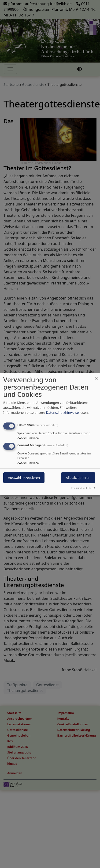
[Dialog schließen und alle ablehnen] (96, 376)
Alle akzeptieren (78, 478)
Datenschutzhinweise (62, 412)
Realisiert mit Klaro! (83, 488)
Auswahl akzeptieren (24, 478)
